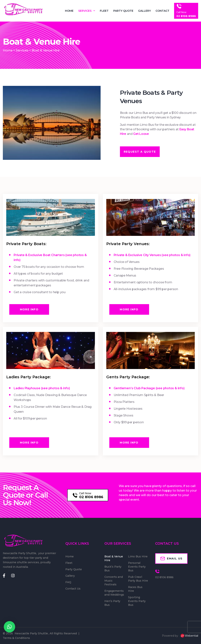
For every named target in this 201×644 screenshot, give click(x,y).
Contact (162, 11)
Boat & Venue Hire (114, 558)
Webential (189, 636)
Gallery (144, 11)
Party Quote (123, 11)
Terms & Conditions (16, 638)
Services (87, 11)
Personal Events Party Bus (137, 567)
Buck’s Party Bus (113, 569)
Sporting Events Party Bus (137, 601)
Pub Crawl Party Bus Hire (138, 579)
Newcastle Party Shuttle (31, 633)
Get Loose (141, 134)
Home (69, 11)
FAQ (68, 582)
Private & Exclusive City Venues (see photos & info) (152, 255)
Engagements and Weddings (114, 593)
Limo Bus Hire (138, 556)
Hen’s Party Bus (112, 603)
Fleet (104, 11)
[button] (9, 627)
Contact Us (73, 589)
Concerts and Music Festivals (114, 581)
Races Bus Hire (135, 589)
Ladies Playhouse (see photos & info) (42, 388)
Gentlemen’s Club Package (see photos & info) (149, 388)
